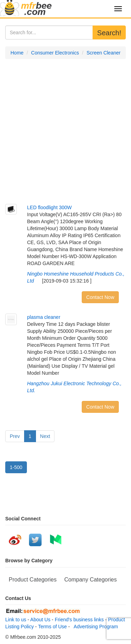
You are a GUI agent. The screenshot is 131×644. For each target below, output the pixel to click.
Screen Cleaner (104, 53)
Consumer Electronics (55, 53)
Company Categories (90, 580)
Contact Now (100, 297)
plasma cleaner (44, 317)
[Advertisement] (65, 131)
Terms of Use (52, 627)
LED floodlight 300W (50, 207)
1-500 (16, 467)
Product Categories (33, 580)
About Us (41, 620)
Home (17, 53)
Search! (109, 33)
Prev (15, 436)
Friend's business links (79, 620)
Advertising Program (95, 627)
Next (45, 436)
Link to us (16, 620)
